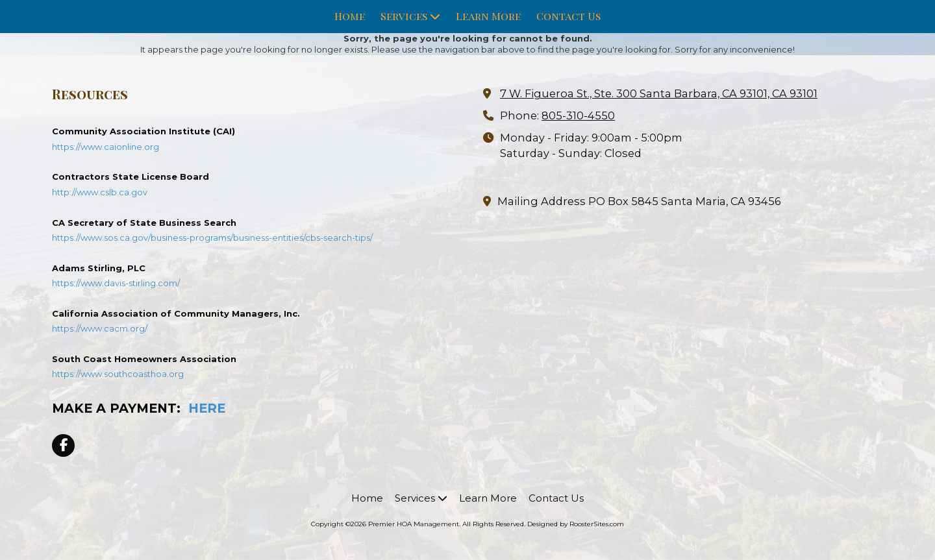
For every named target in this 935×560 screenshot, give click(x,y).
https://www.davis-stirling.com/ (116, 283)
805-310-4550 (578, 116)
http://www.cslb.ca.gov (100, 192)
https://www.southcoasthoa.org (118, 374)
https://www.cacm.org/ (100, 328)
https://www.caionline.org (106, 147)
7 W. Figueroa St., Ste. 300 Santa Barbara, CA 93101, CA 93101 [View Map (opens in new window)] (659, 93)
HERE (207, 408)
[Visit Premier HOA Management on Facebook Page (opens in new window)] (63, 445)
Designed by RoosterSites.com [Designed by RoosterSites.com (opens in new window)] (576, 524)
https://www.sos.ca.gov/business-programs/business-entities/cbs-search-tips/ (212, 237)
